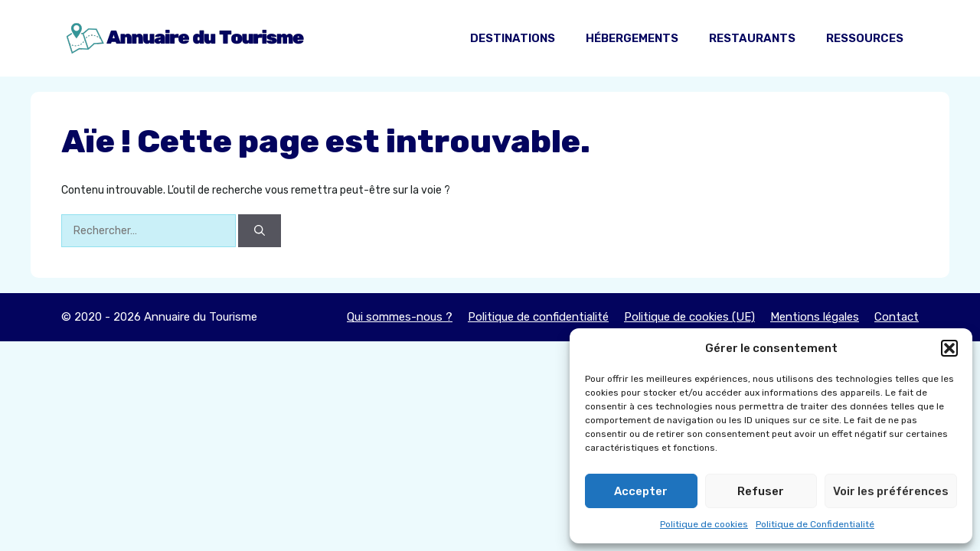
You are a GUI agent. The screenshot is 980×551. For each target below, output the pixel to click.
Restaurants (752, 38)
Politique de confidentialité (538, 317)
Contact (897, 317)
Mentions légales (815, 317)
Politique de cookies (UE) (689, 317)
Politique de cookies (704, 524)
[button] (949, 348)
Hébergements (632, 38)
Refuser (761, 491)
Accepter (641, 491)
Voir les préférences (891, 491)
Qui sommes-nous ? (400, 317)
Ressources (865, 38)
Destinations (513, 38)
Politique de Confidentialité (815, 524)
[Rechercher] (260, 231)
